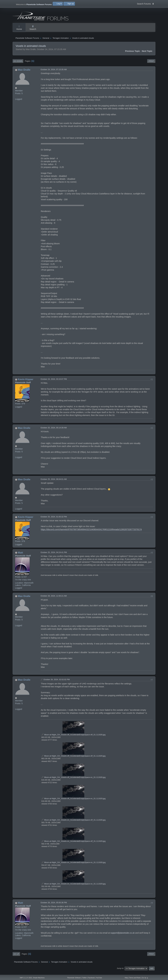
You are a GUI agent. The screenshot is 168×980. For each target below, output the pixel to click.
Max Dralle (24, 73)
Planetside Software (74, 978)
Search (33, 28)
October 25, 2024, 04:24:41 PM (54, 556)
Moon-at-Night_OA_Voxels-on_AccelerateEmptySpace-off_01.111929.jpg (73, 845)
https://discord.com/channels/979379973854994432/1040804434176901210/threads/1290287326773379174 (91, 533)
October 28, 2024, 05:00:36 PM (54, 906)
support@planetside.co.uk (123, 936)
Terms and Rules (135, 978)
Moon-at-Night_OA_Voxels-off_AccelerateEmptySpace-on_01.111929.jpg (73, 802)
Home (19, 28)
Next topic (147, 54)
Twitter (84, 978)
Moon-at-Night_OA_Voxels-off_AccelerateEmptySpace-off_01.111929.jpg (73, 759)
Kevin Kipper (26, 383)
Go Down (18, 64)
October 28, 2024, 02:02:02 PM (57, 683)
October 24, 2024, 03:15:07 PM (54, 383)
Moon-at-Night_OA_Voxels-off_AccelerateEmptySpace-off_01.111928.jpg (73, 738)
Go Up (16, 957)
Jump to (120, 972)
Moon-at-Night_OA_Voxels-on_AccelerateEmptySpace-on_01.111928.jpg (74, 866)
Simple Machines (39, 978)
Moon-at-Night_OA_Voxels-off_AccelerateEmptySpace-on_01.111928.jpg (73, 781)
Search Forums (145, 3)
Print (151, 64)
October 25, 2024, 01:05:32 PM (54, 520)
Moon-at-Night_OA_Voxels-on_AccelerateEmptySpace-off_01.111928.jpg (73, 823)
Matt (20, 556)
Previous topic (133, 54)
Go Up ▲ (145, 978)
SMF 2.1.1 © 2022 (26, 978)
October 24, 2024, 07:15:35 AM (54, 73)
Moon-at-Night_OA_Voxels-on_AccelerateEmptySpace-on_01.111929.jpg (74, 887)
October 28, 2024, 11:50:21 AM (54, 599)
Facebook (91, 978)
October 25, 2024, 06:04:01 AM (54, 483)
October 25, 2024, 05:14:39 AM (54, 431)
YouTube (99, 978)
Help (126, 978)
